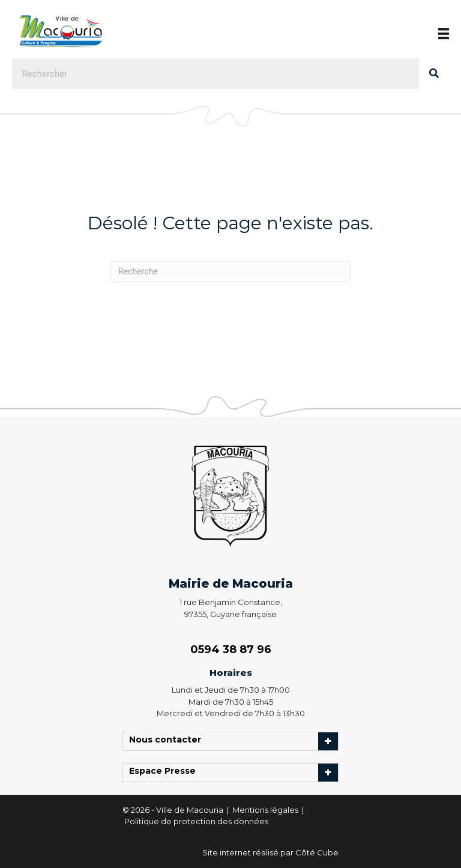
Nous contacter (168, 741)
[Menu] (444, 34)
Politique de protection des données (196, 821)
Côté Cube (317, 852)
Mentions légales (266, 810)
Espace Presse (165, 773)
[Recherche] (230, 272)
